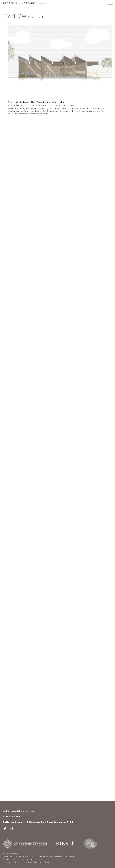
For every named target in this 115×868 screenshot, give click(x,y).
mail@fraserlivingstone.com (18, 811)
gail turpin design (26, 862)
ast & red (46, 862)
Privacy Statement (11, 853)
